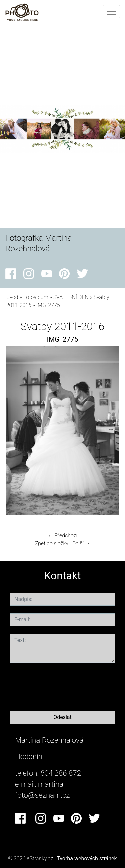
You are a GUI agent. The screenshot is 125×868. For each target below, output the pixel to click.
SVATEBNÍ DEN (71, 297)
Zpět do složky (52, 543)
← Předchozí (62, 535)
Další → (81, 543)
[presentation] (61, 685)
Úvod (12, 297)
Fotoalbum (35, 297)
